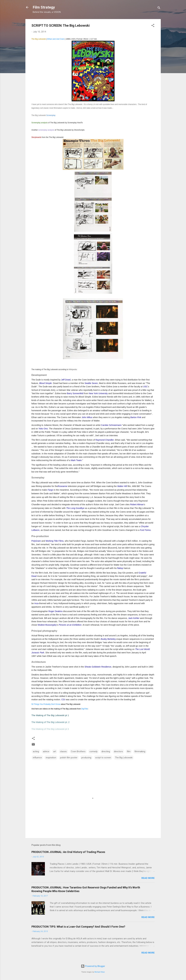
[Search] (159, 8)
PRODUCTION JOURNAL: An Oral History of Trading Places (68, 852)
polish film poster (69, 758)
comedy (93, 751)
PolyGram (36, 541)
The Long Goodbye (75, 508)
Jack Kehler (134, 618)
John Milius (87, 417)
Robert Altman (137, 504)
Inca (36, 603)
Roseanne (63, 486)
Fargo (50, 490)
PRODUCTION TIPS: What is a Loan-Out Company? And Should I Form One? (78, 927)
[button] (153, 26)
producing (86, 758)
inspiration (51, 758)
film (129, 751)
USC (145, 387)
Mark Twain (76, 460)
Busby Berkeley (108, 639)
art (55, 751)
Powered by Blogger (93, 966)
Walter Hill (122, 486)
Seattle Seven (91, 383)
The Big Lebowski (124, 758)
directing (106, 751)
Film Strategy (44, 7)
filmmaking (140, 751)
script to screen (103, 758)
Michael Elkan (100, 972)
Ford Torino (145, 530)
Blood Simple (46, 383)
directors (118, 751)
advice (46, 751)
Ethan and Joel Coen (56, 39)
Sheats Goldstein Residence (98, 667)
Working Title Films (55, 541)
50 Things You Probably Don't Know (46, 704)
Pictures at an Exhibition (70, 625)
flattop (120, 568)
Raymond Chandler (105, 440)
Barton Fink (136, 417)
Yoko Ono (43, 429)
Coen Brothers (78, 751)
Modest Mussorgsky (47, 625)
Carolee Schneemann (111, 425)
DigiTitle (84, 709)
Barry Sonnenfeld (75, 393)
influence (37, 758)
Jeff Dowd (66, 380)
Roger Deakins (56, 611)
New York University (98, 393)
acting (36, 751)
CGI (63, 699)
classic (63, 751)
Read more (148, 878)
